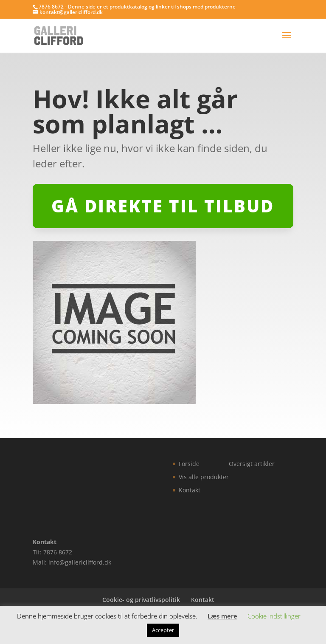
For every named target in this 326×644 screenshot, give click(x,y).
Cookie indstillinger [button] (274, 616)
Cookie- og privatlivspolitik (141, 600)
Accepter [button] (163, 630)
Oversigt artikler (252, 464)
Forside (189, 464)
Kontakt (190, 490)
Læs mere (222, 616)
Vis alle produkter (204, 477)
